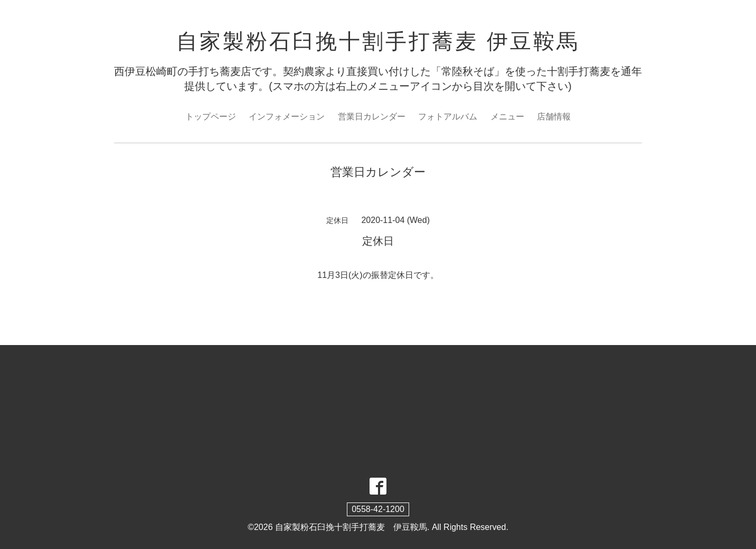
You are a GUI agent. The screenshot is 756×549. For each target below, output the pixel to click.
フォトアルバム (448, 117)
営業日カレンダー (372, 117)
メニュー (507, 117)
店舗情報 (554, 117)
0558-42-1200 (378, 509)
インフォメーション (287, 117)
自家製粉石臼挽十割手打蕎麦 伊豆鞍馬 (378, 41)
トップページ (211, 117)
